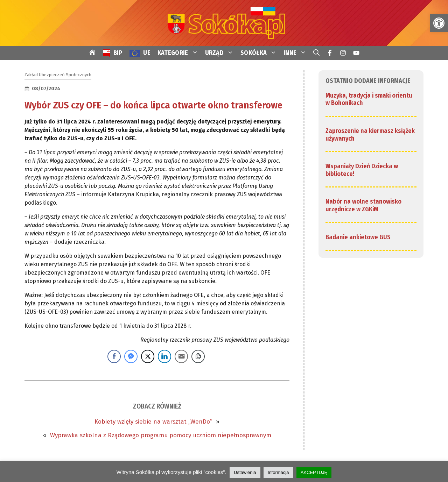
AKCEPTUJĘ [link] (314, 472)
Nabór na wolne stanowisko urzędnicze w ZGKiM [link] (363, 205)
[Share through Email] (181, 356)
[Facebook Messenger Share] (131, 356)
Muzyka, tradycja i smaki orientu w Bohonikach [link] (369, 99)
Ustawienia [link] (245, 472)
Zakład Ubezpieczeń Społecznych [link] (58, 75)
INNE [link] (297, 53)
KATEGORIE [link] (180, 53)
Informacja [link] (278, 472)
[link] (439, 23)
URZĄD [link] (221, 53)
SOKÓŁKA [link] (260, 53)
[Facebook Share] (114, 356)
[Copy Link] (198, 356)
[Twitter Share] (148, 356)
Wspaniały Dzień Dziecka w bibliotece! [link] (362, 170)
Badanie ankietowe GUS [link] (358, 237)
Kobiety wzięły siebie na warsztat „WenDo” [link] (153, 422)
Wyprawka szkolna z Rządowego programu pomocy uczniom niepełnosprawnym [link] (161, 435)
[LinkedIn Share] (164, 356)
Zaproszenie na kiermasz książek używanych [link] (370, 135)
